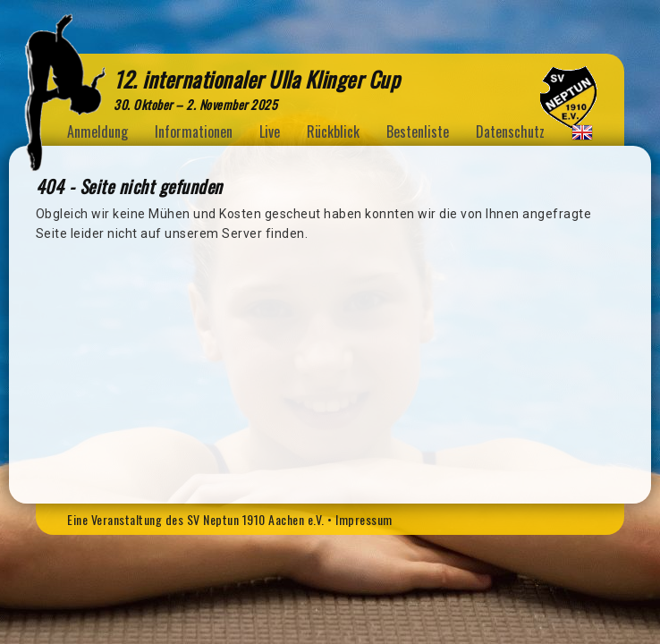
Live (270, 131)
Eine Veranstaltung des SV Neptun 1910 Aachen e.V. (196, 519)
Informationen (194, 131)
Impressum (364, 519)
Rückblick (333, 131)
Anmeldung (97, 131)
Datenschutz (510, 131)
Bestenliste (418, 131)
